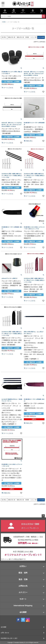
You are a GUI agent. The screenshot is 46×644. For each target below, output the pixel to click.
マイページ (33, 11)
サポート (23, 599)
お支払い (23, 566)
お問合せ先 (23, 586)
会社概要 (23, 612)
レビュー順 (33, 37)
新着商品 (5, 11)
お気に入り (23, 11)
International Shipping (23, 606)
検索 (44, 16)
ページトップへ (43, 516)
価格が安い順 (12, 37)
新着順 (27, 37)
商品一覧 (14, 11)
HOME (4, 22)
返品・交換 (23, 579)
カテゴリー (23, 592)
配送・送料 (23, 573)
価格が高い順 (20, 37)
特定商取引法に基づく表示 (9, 638)
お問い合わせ (5, 633)
